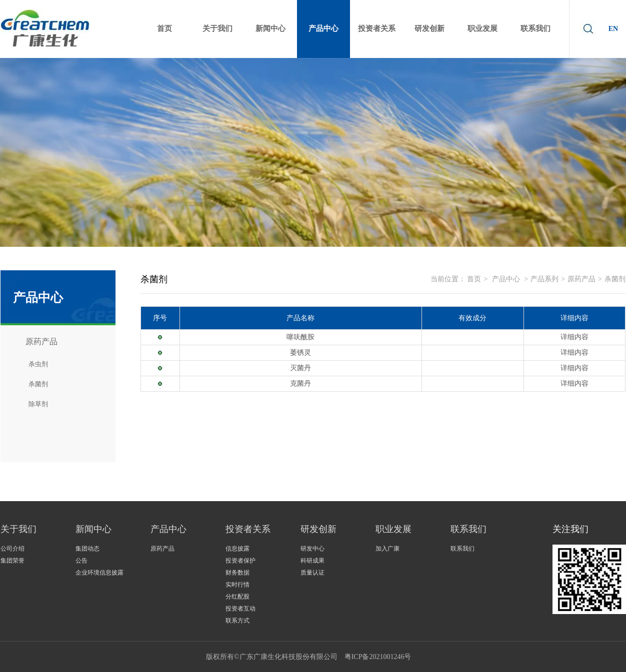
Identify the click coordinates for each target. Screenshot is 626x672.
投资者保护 (240, 561)
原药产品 (581, 279)
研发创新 (318, 529)
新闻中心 (93, 529)
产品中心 (506, 279)
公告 (81, 561)
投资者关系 (248, 529)
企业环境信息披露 (99, 573)
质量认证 (312, 573)
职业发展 (393, 529)
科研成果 (312, 561)
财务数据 (237, 573)
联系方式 (237, 621)
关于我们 (18, 529)
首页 (474, 279)
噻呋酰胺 (300, 337)
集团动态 (87, 549)
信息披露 (237, 549)
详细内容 (574, 337)
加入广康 (387, 549)
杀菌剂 (615, 279)
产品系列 (544, 279)
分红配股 (237, 597)
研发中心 (312, 549)
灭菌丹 (300, 368)
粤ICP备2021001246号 (378, 657)
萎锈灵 (300, 352)
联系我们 (468, 529)
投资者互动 (240, 609)
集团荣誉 (12, 561)
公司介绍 (12, 549)
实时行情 (237, 585)
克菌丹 (300, 383)
